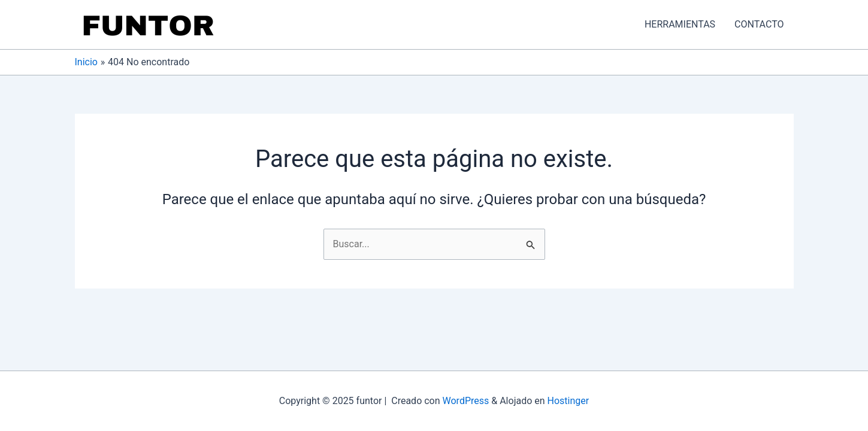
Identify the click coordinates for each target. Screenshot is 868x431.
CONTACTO (759, 24)
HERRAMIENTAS (680, 24)
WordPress (466, 401)
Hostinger (568, 401)
